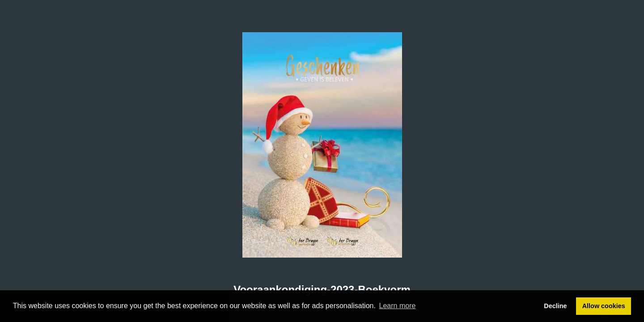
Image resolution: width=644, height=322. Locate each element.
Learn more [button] (398, 306)
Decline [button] (555, 306)
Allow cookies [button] (604, 306)
